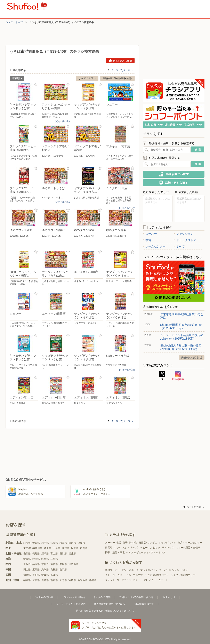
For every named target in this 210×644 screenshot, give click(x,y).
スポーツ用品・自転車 (188, 548)
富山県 (54, 554)
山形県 (72, 543)
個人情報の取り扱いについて (110, 604)
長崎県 (45, 580)
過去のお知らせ (192, 357)
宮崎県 (72, 580)
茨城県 (66, 548)
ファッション (184, 234)
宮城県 (54, 543)
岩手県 (45, 543)
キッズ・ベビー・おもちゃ (145, 548)
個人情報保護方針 (144, 604)
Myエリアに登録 (120, 61)
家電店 (109, 548)
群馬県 (84, 548)
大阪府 (27, 564)
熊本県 (54, 580)
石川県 (63, 554)
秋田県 (63, 543)
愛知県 (27, 559)
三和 (144, 580)
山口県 (63, 570)
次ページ (127, 70)
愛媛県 (45, 575)
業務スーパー (112, 570)
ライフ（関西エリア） (157, 575)
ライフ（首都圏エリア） (184, 575)
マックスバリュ (149, 570)
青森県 (36, 543)
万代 (129, 575)
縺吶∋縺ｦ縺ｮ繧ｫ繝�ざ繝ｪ (118, 78)
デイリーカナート (158, 580)
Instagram (178, 376)
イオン (184, 570)
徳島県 (27, 575)
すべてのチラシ (87, 78)
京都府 (45, 564)
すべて (179, 246)
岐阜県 (45, 559)
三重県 (54, 559)
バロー (137, 580)
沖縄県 (93, 580)
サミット (110, 580)
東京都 (27, 548)
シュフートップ (14, 22)
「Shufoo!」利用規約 (73, 597)
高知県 (54, 575)
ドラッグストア (185, 240)
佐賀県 (36, 580)
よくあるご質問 (102, 597)
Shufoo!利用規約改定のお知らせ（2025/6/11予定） (181, 326)
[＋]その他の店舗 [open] (63, 121)
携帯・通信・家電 (115, 552)
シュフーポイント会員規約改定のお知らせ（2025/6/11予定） (182, 337)
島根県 (54, 570)
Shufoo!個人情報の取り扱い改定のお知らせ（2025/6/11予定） (181, 347)
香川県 (36, 575)
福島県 (81, 543)
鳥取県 (45, 570)
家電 (147, 240)
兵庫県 (36, 564)
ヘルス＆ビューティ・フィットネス (146, 552)
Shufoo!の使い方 (44, 597)
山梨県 (27, 554)
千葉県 (57, 548)
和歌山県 (73, 564)
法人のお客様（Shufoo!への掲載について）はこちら (105, 611)
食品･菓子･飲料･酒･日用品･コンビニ (137, 543)
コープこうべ (124, 580)
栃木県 (75, 548)
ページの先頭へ (194, 507)
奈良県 (63, 564)
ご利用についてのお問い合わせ (136, 597)
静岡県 (36, 559)
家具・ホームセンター (190, 543)
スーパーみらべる (169, 570)
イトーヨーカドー (115, 575)
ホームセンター (154, 246)
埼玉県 (48, 548)
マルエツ (138, 575)
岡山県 (27, 570)
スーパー (150, 234)
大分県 (63, 580)
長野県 (36, 554)
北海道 (27, 543)
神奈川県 (37, 548)
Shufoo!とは (168, 597)
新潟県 (45, 554)
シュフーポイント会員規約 (71, 604)
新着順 (16, 79)
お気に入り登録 (36, 85)
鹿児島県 (82, 580)
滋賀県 (54, 564)
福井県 (72, 554)
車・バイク (168, 548)
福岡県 (27, 580)
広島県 (36, 570)
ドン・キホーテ (130, 570)
